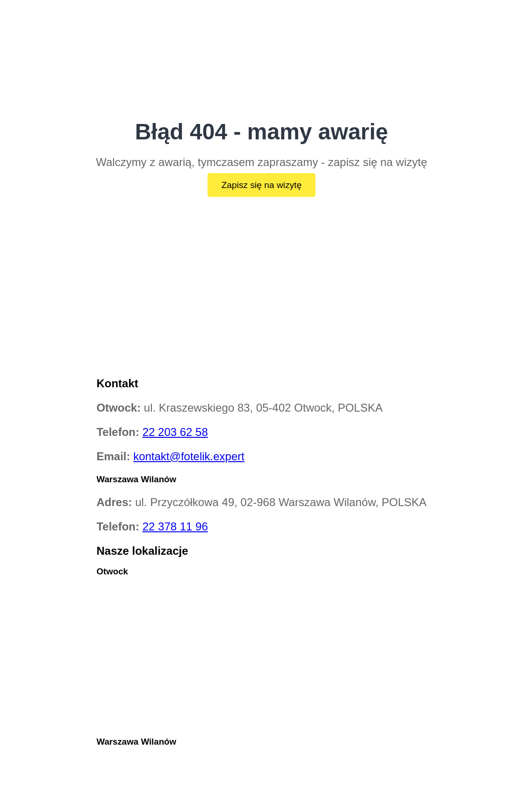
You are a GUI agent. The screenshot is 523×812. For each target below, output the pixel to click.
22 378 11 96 (175, 526)
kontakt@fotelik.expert (189, 456)
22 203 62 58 (175, 432)
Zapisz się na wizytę (262, 185)
